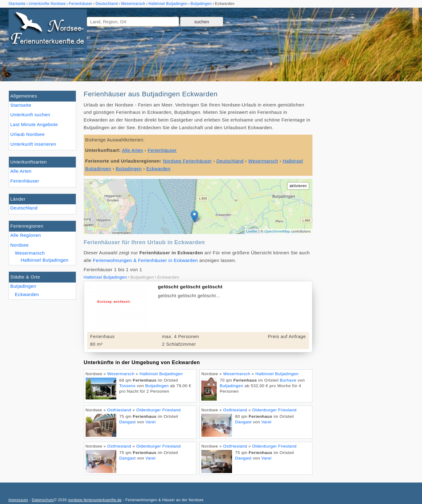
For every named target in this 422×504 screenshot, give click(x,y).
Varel (151, 422)
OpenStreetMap (277, 231)
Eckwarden (27, 294)
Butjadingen (23, 286)
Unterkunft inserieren (33, 144)
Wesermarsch (30, 253)
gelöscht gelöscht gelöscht (190, 287)
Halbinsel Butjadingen (45, 260)
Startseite (21, 105)
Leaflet (252, 231)
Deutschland (24, 208)
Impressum (18, 500)
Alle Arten (21, 171)
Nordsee (20, 245)
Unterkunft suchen (30, 115)
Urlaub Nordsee (28, 134)
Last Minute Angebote (34, 124)
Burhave (288, 380)
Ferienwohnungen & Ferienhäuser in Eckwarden (145, 260)
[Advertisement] (367, 183)
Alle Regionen (26, 235)
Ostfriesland (119, 410)
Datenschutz (43, 500)
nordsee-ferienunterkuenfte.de (95, 500)
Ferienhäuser (25, 181)
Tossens (128, 386)
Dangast (128, 422)
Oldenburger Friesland (159, 410)
